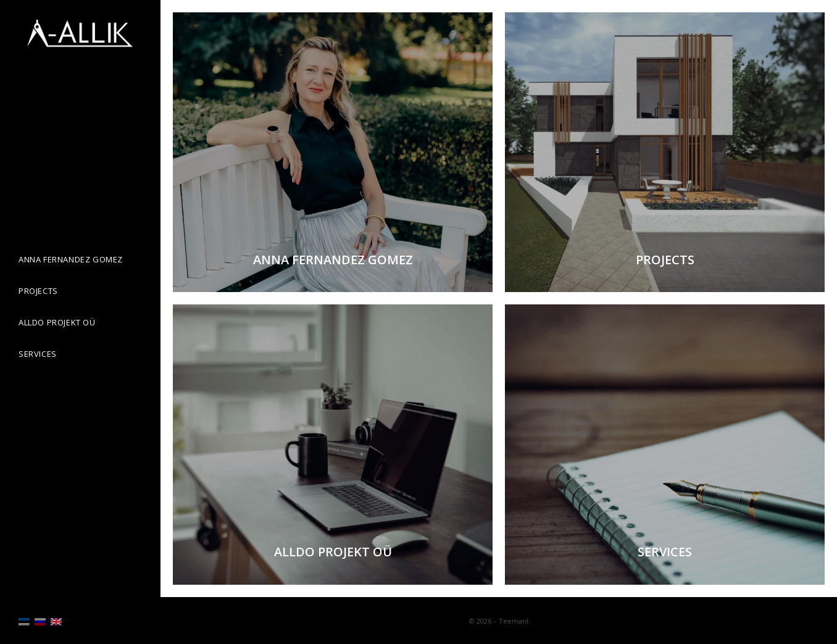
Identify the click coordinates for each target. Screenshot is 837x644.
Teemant (514, 621)
